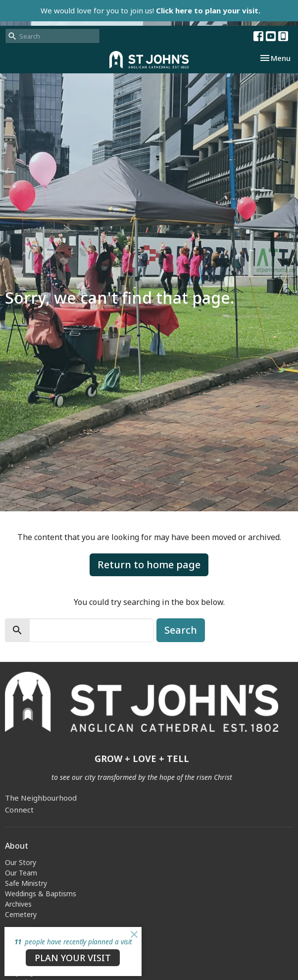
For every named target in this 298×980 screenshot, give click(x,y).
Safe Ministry (26, 883)
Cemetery (21, 914)
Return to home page (149, 565)
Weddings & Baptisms (41, 894)
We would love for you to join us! (150, 10)
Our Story (21, 862)
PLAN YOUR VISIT (73, 958)
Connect (19, 810)
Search (181, 630)
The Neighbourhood (41, 798)
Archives (18, 904)
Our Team (21, 873)
